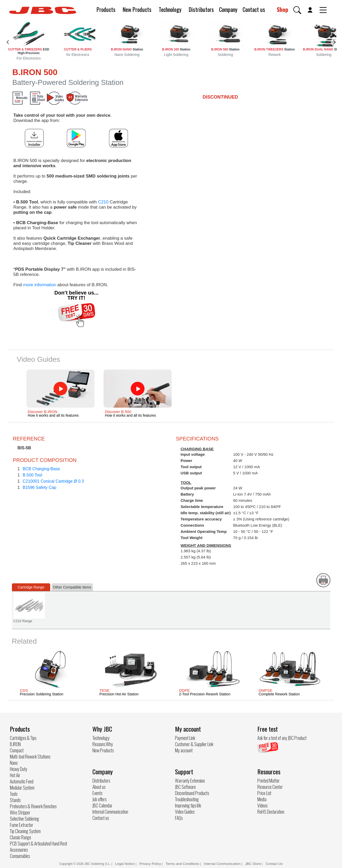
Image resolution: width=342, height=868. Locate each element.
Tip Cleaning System (25, 831)
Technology (170, 9)
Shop (282, 9)
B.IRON (15, 744)
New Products (137, 9)
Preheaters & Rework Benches (33, 806)
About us (99, 787)
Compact (17, 750)
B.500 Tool (32, 475)
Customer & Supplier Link (194, 744)
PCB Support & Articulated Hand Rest (38, 843)
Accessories (19, 850)
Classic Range (20, 837)
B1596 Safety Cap (40, 487)
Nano (14, 763)
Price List (264, 793)
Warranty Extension (190, 781)
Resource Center (270, 787)
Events (97, 793)
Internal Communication (110, 812)
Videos (262, 805)
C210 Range (23, 621)
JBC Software (185, 787)
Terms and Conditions (183, 864)
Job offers (99, 799)
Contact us (254, 9)
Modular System (22, 788)
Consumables (20, 856)
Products (106, 9)
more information (40, 285)
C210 (103, 202)
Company (228, 9)
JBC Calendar (102, 805)
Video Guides (185, 812)
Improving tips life (188, 805)
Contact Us (274, 864)
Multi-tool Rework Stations (30, 756)
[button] (297, 10)
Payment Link (185, 738)
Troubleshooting (187, 799)
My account (184, 750)
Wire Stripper (20, 812)
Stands (15, 800)
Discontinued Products (192, 793)
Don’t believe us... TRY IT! (76, 295)
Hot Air (15, 775)
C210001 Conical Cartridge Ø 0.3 (53, 481)
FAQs (179, 818)
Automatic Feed (22, 781)
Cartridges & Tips (23, 738)
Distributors (201, 9)
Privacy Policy (150, 864)
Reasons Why (103, 744)
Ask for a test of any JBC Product (282, 738)
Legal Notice (125, 864)
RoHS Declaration (271, 812)
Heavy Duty (19, 769)
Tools (14, 794)
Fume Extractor (21, 825)
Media (262, 799)
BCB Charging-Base (41, 469)
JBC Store (253, 864)
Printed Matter (268, 781)
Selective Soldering (24, 819)
